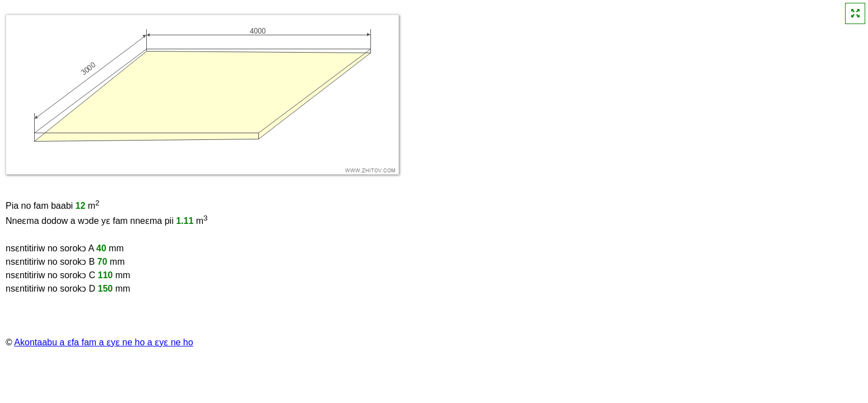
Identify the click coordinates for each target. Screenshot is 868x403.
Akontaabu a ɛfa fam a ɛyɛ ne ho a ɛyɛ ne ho (103, 342)
